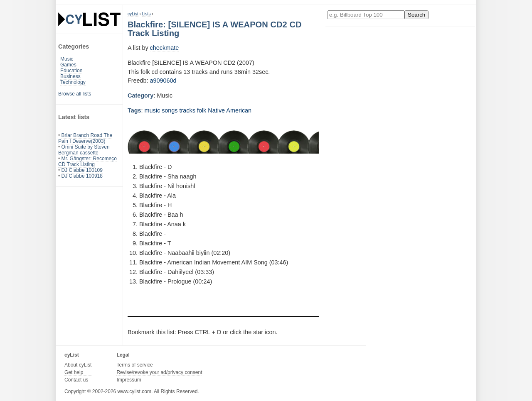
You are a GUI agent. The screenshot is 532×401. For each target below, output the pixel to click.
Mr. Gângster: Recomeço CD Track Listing (87, 161)
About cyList (78, 365)
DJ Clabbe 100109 (82, 170)
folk (202, 110)
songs (170, 110)
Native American (230, 110)
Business (70, 76)
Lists (147, 14)
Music (67, 59)
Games (68, 65)
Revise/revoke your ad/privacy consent (159, 372)
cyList (133, 14)
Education (71, 71)
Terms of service (134, 365)
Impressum (129, 380)
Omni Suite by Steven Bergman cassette (84, 150)
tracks (187, 110)
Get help (74, 372)
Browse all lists (75, 94)
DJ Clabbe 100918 (82, 176)
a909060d (163, 81)
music (153, 110)
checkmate (165, 48)
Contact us (76, 380)
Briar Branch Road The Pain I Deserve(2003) (85, 138)
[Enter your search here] (366, 15)
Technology (73, 82)
